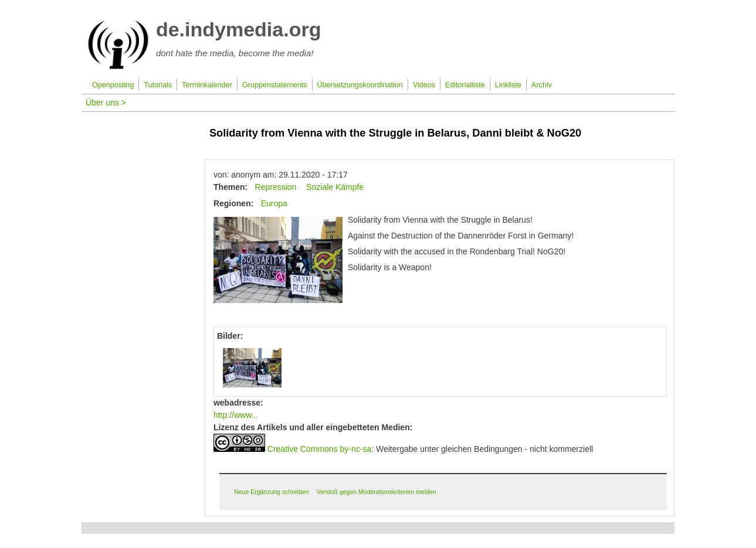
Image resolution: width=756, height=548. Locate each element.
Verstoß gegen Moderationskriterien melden (377, 492)
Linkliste (508, 85)
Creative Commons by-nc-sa (319, 449)
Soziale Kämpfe (335, 187)
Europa (274, 203)
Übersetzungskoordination (360, 85)
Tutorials (158, 85)
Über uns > (106, 103)
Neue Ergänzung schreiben (271, 492)
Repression (276, 187)
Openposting (113, 85)
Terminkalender (207, 85)
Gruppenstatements (275, 85)
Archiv (542, 85)
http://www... (236, 415)
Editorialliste (465, 85)
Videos (424, 85)
